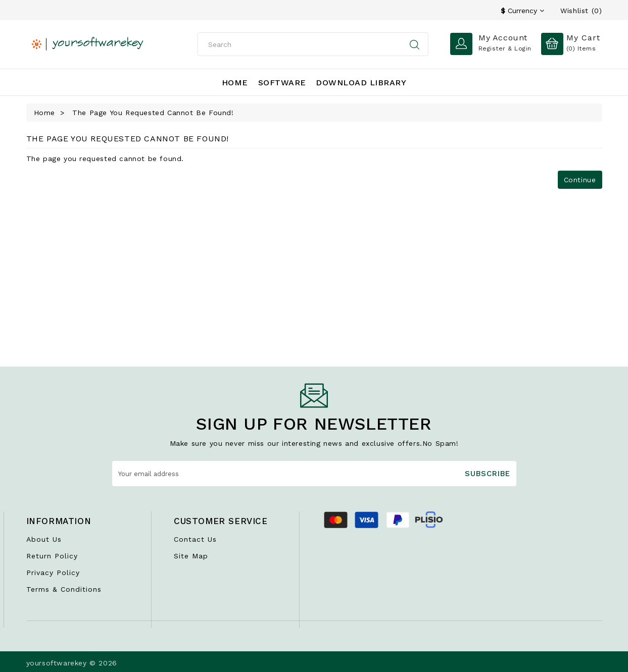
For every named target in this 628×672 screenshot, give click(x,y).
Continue (580, 180)
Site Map (191, 556)
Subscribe (488, 474)
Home (235, 83)
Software (282, 83)
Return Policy (52, 556)
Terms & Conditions (64, 589)
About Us (44, 539)
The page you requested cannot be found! (153, 113)
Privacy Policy (53, 573)
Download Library (361, 83)
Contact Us (195, 539)
